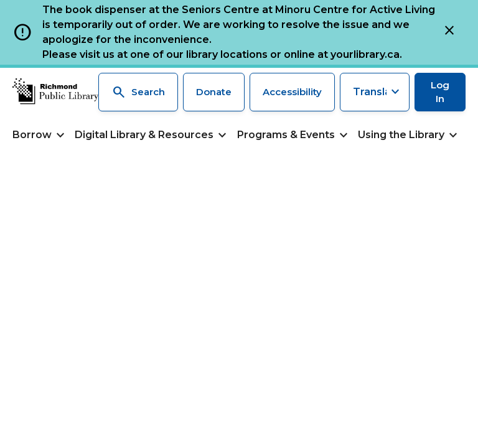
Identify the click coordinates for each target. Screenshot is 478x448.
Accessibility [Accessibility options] (292, 92)
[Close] (449, 32)
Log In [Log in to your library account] (440, 92)
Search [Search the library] (138, 92)
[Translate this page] (375, 92)
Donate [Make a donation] (214, 92)
